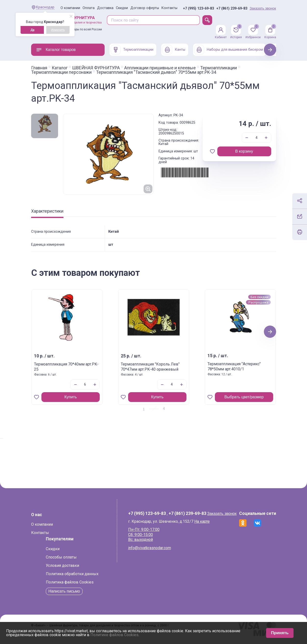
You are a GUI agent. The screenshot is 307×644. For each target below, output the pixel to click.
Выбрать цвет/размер (244, 397)
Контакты (169, 8)
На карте (202, 521)
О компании (70, 8)
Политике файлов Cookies (114, 635)
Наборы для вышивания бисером (229, 50)
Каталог (60, 68)
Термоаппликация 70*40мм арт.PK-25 (66, 367)
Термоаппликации (132, 50)
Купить (70, 397)
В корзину (244, 151)
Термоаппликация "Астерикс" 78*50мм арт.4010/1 (234, 366)
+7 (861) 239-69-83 (232, 9)
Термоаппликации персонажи (61, 72)
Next (270, 50)
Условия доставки (62, 565)
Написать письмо (64, 591)
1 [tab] (144, 409)
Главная (39, 68)
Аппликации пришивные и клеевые (160, 68)
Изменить (58, 30)
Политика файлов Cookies (70, 582)
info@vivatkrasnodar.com (150, 548)
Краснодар (45, 7)
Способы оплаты (61, 557)
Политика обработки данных (72, 574)
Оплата (89, 8)
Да (32, 30)
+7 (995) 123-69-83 (198, 9)
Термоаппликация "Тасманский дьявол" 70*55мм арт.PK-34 (156, 72)
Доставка (105, 8)
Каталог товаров (56, 50)
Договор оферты (145, 8)
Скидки (122, 8)
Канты (174, 50)
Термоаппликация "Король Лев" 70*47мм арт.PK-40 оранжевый (150, 367)
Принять (280, 633)
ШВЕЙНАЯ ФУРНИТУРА (96, 68)
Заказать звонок (263, 8)
